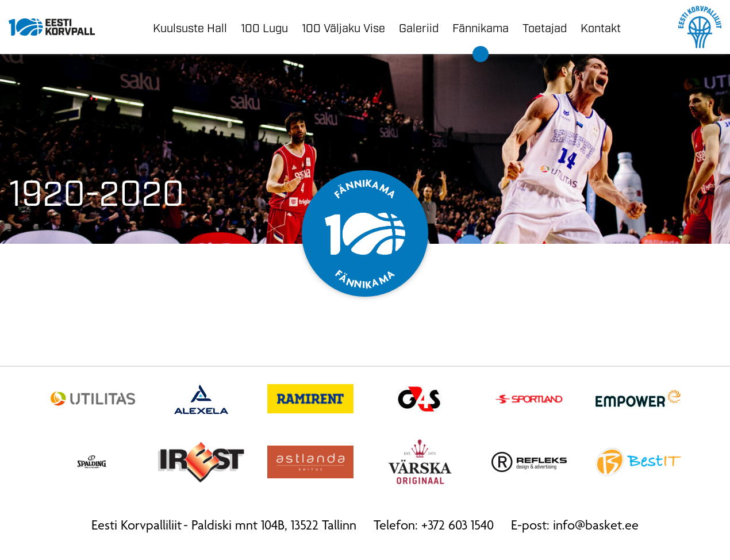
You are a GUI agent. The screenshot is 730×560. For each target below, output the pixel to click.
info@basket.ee (596, 527)
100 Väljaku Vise (343, 27)
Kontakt (601, 27)
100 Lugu (264, 27)
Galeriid (419, 27)
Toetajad (545, 27)
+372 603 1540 (458, 527)
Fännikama (481, 27)
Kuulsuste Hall (190, 27)
